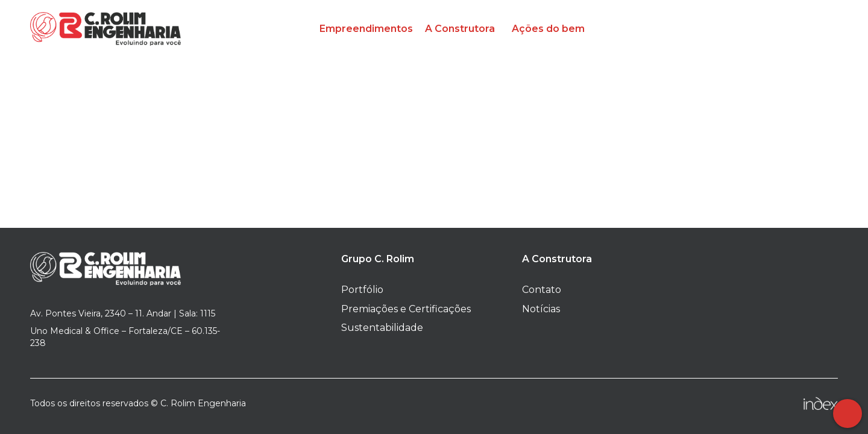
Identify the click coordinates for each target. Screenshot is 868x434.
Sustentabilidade (382, 328)
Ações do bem (548, 29)
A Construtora (460, 29)
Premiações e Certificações (406, 309)
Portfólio (362, 290)
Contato (542, 290)
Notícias (541, 309)
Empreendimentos (366, 29)
